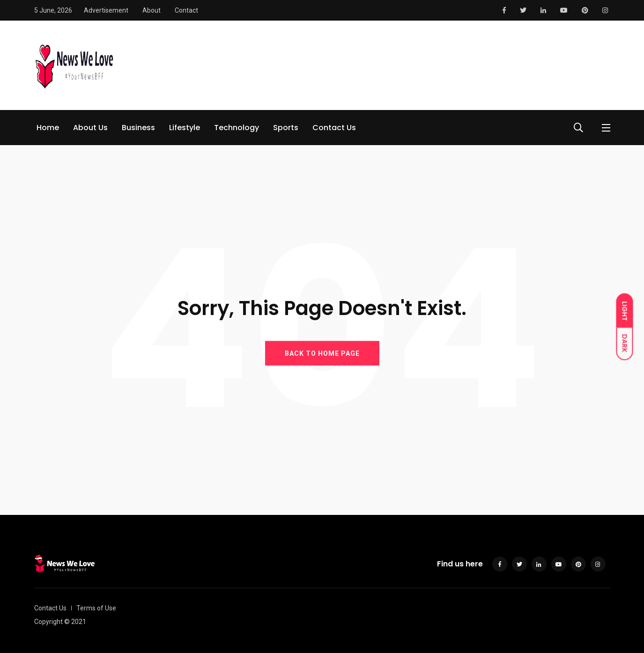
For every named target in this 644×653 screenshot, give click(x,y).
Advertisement (106, 10)
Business (138, 128)
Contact (186, 10)
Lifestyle (185, 128)
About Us (90, 128)
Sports (286, 128)
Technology (237, 128)
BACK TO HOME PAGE (322, 353)
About (152, 10)
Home (48, 128)
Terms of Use (96, 608)
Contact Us (334, 128)
